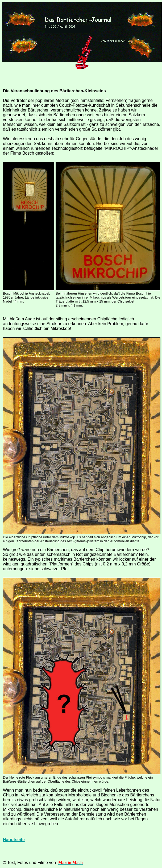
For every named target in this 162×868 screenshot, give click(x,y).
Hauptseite (14, 840)
